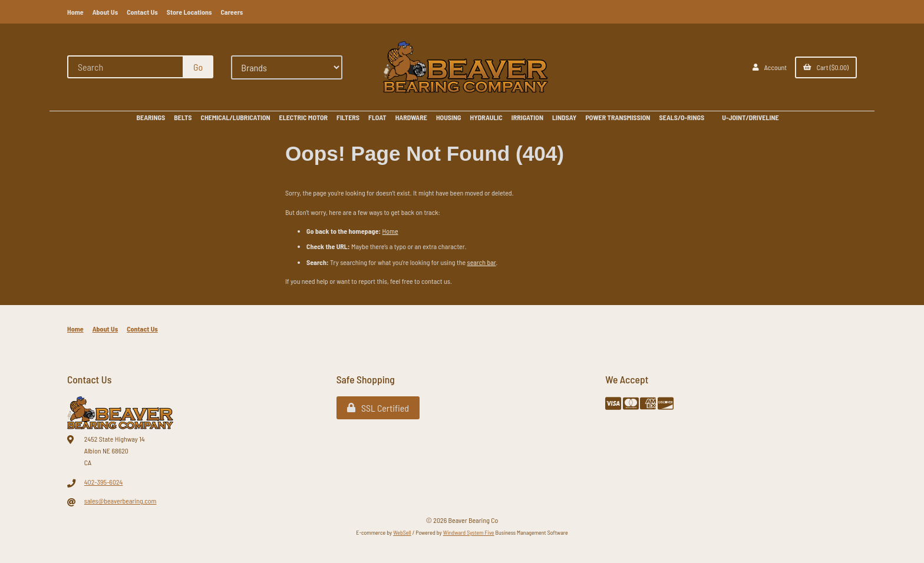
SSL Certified (378, 408)
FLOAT (377, 117)
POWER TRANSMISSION (618, 117)
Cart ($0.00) (826, 67)
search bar (482, 262)
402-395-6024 (104, 482)
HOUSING (449, 117)
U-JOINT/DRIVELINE (750, 117)
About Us (105, 12)
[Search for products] (126, 67)
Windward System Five (469, 532)
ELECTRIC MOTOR (303, 117)
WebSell (402, 532)
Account (770, 67)
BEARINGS (151, 117)
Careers (232, 12)
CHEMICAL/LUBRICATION (236, 117)
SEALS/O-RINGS (682, 117)
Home (75, 12)
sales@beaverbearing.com (121, 501)
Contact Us (142, 12)
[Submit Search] (198, 67)
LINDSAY (564, 117)
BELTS (183, 117)
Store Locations (189, 12)
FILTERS (348, 117)
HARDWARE (411, 117)
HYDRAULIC (486, 117)
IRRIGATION (527, 117)
